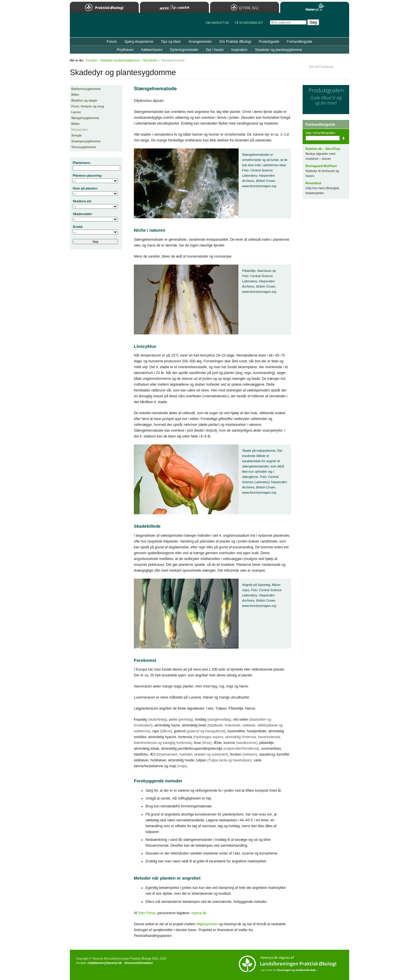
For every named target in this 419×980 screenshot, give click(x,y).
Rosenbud (313, 183)
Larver (76, 112)
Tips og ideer (171, 42)
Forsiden (92, 60)
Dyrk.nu (245, 7)
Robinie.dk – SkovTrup (323, 149)
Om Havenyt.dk (217, 23)
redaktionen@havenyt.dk (105, 963)
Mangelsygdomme (85, 118)
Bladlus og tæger (84, 100)
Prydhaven (125, 50)
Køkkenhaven (152, 50)
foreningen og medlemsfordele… (298, 970)
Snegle (77, 135)
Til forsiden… (95, 27)
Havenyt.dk (315, 7)
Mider (76, 124)
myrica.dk (199, 913)
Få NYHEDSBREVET (249, 23)
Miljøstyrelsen (207, 924)
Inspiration (239, 50)
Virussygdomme (84, 147)
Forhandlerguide (300, 42)
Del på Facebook (321, 67)
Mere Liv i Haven (174, 7)
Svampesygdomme (86, 141)
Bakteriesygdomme (86, 89)
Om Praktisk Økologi (235, 42)
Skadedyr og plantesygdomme (278, 50)
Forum (112, 42)
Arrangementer (200, 42)
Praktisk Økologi (104, 7)
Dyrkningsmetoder (184, 50)
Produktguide (269, 42)
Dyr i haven (215, 50)
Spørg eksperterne (139, 42)
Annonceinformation (139, 963)
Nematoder (80, 130)
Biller (75, 95)
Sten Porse (147, 913)
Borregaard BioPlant (321, 166)
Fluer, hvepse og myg (88, 106)
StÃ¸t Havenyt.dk (336, 25)
